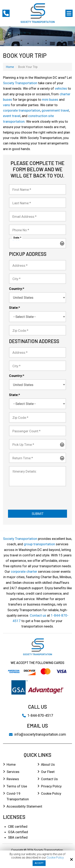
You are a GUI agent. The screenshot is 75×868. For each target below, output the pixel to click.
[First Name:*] (37, 189)
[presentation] (32, 496)
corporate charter (24, 571)
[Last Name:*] (37, 203)
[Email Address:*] (37, 216)
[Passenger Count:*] (37, 431)
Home (10, 67)
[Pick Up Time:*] (37, 444)
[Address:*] (37, 265)
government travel (55, 110)
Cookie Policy (55, 858)
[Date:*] (37, 243)
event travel (12, 116)
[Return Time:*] (37, 458)
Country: (17, 289)
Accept (39, 863)
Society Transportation (20, 83)
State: (14, 308)
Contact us (38, 615)
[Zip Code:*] (37, 330)
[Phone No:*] (37, 230)
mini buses (50, 100)
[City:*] (37, 279)
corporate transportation (22, 110)
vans (6, 105)
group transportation (39, 544)
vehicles (61, 88)
